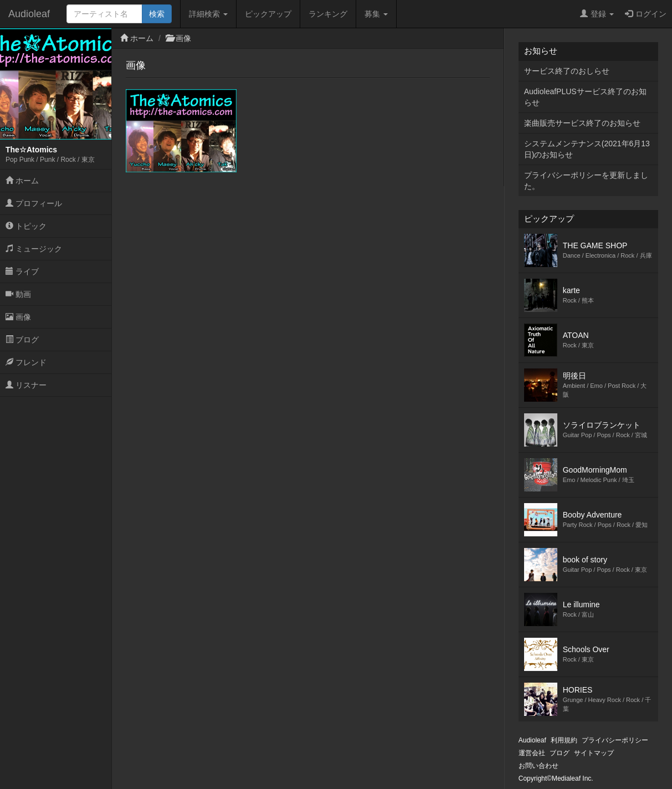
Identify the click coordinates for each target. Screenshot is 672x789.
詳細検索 (208, 14)
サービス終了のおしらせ (567, 71)
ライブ (22, 271)
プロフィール (34, 203)
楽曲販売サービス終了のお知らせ (582, 123)
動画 (18, 294)
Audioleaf (29, 14)
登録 (597, 14)
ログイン (646, 14)
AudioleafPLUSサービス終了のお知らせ (585, 97)
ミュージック (34, 249)
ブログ (22, 340)
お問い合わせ (538, 766)
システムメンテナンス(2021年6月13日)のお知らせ (587, 149)
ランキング (328, 14)
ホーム (22, 181)
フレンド (26, 362)
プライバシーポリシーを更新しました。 (586, 181)
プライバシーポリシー (615, 740)
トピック (26, 226)
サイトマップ (594, 753)
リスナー (26, 385)
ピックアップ (268, 14)
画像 (18, 317)
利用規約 (564, 740)
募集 (376, 14)
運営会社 (532, 753)
